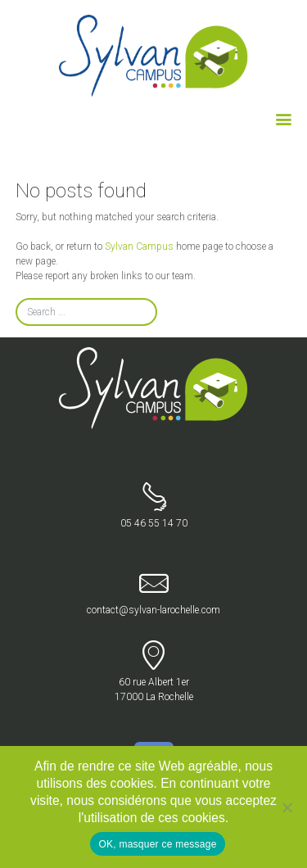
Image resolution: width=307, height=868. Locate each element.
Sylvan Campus (139, 246)
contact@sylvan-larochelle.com (153, 592)
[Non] (287, 807)
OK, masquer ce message (157, 844)
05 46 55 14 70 (153, 505)
